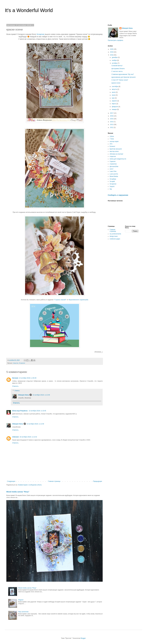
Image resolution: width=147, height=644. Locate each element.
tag (111, 189)
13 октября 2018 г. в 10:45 (37, 411)
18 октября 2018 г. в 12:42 (28, 437)
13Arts (112, 136)
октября (115, 63)
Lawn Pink (113, 171)
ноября (114, 60)
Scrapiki (112, 181)
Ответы (17, 391)
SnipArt (112, 186)
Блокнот (112, 146)
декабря (115, 57)
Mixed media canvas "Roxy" (18, 492)
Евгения (15, 378)
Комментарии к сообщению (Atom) (30, 485)
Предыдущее (98, 481)
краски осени (116, 83)
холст (112, 169)
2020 (112, 49)
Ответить (15, 386)
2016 (112, 116)
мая (113, 98)
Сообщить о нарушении (118, 195)
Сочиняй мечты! (117, 66)
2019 (112, 52)
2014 (112, 122)
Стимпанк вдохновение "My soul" (123, 74)
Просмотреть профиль (116, 40)
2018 (112, 55)
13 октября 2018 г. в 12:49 (41, 395)
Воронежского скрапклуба (78, 300)
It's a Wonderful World (29, 10)
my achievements (115, 234)
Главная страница (54, 481)
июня (114, 95)
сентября (115, 86)
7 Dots (112, 139)
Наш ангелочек (23, 612)
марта (114, 104)
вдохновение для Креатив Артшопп (124, 77)
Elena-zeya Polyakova (20, 411)
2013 (112, 125)
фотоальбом (114, 166)
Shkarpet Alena (23, 395)
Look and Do (114, 174)
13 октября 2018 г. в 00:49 (28, 378)
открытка (15, 363)
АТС (111, 144)
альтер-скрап (114, 141)
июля (114, 92)
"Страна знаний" (60, 300)
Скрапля (113, 161)
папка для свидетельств (118, 159)
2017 (112, 113)
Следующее (11, 481)
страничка (113, 164)
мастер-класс (114, 151)
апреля (114, 101)
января (114, 109)
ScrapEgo (113, 179)
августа (115, 89)
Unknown (16, 437)
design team (114, 236)
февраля (115, 107)
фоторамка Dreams (118, 69)
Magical (21, 600)
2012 (112, 127)
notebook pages (115, 239)
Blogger (83, 638)
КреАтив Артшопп (116, 149)
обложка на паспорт (116, 154)
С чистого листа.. (117, 71)
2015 (112, 119)
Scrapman (41, 34)
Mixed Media (114, 176)
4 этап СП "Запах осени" (120, 80)
